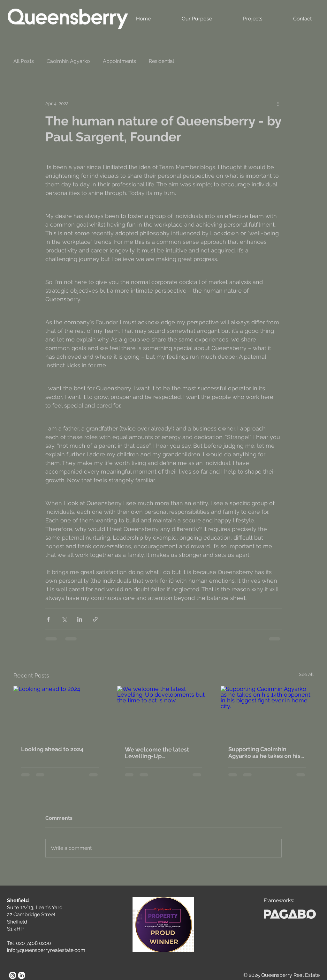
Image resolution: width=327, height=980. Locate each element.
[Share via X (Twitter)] (64, 619)
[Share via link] (95, 619)
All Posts (24, 61)
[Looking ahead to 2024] (60, 712)
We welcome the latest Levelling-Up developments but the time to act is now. (163, 753)
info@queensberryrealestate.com (46, 950)
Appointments (119, 61)
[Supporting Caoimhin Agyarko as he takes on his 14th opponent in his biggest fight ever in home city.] (267, 712)
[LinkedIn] (22, 975)
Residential (161, 61)
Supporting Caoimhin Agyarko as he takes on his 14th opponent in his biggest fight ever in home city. (264, 752)
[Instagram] (13, 975)
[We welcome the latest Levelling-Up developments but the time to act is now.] (164, 712)
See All (306, 674)
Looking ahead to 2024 (52, 749)
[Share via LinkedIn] (80, 619)
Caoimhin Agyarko (68, 61)
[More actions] (278, 103)
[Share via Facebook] (48, 619)
